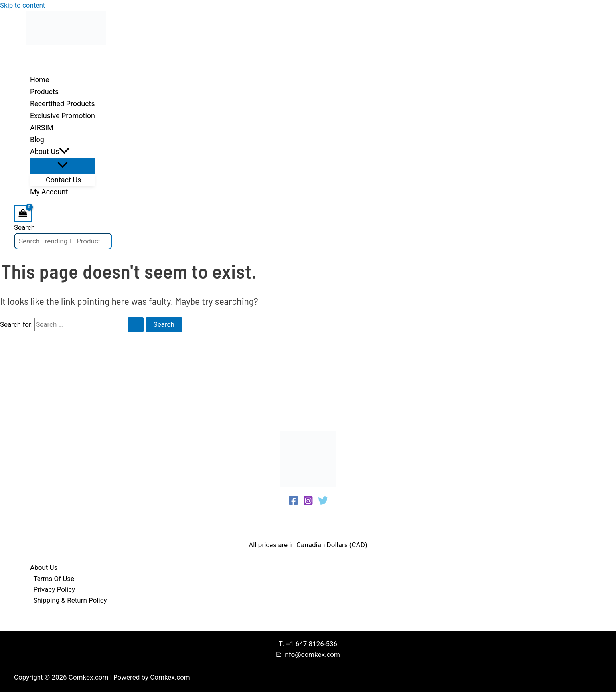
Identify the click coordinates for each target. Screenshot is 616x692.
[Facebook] (293, 503)
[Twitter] (323, 503)
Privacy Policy (54, 589)
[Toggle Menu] (62, 165)
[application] (64, 152)
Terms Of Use (54, 579)
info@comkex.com (312, 654)
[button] (62, 152)
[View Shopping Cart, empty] (23, 213)
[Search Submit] (136, 325)
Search (24, 227)
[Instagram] (308, 503)
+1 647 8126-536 (312, 644)
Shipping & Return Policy (70, 600)
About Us (44, 567)
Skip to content (23, 5)
